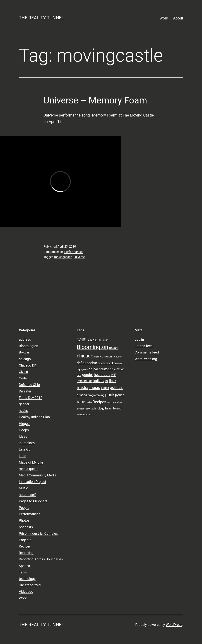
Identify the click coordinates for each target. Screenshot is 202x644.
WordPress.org (146, 359)
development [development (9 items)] (105, 363)
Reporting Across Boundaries (41, 559)
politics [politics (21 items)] (116, 387)
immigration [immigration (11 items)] (85, 381)
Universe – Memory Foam (95, 100)
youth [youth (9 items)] (89, 414)
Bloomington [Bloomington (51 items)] (93, 347)
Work (164, 18)
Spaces (24, 566)
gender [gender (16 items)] (88, 375)
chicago (25, 359)
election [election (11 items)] (119, 369)
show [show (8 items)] (120, 402)
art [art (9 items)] (101, 340)
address (25, 339)
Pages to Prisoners (33, 501)
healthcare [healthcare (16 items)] (102, 375)
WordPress (174, 625)
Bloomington (28, 346)
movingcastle (63, 257)
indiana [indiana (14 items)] (99, 381)
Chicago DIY (28, 365)
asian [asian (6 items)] (106, 340)
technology (27, 579)
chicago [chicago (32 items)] (85, 356)
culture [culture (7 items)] (119, 357)
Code (23, 378)
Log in (139, 339)
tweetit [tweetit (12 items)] (118, 408)
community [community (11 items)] (108, 357)
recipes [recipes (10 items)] (111, 402)
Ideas (23, 436)
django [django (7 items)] (84, 369)
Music (23, 488)
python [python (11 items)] (120, 395)
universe (79, 257)
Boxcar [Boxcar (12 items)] (114, 348)
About (178, 18)
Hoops (24, 430)
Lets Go (25, 449)
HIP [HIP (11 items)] (114, 375)
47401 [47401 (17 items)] (82, 339)
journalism (27, 443)
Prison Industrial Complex (38, 533)
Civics (23, 372)
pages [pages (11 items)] (105, 388)
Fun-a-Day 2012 (31, 398)
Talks (23, 572)
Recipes (25, 546)
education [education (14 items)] (106, 369)
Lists (23, 456)
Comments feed (147, 352)
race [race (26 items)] (81, 402)
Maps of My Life (31, 462)
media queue (29, 469)
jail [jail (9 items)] (107, 381)
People (24, 508)
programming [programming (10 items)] (96, 395)
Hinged (24, 424)
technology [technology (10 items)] (97, 409)
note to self (27, 495)
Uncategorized (30, 585)
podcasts (26, 527)
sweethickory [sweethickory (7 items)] (83, 409)
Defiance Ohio (29, 385)
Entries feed (144, 346)
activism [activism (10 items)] (93, 340)
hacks (23, 411)
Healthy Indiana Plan (34, 417)
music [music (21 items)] (95, 387)
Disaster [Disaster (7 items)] (118, 363)
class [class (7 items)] (97, 357)
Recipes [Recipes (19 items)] (99, 402)
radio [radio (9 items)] (89, 402)
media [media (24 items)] (83, 387)
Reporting (26, 553)
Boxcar (24, 352)
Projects (25, 540)
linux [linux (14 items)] (113, 381)
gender (24, 404)
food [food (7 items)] (79, 375)
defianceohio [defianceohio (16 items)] (87, 363)
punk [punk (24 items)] (110, 395)
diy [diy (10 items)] (79, 369)
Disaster (25, 391)
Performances (74, 252)
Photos (24, 520)
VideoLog (26, 592)
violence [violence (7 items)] (81, 415)
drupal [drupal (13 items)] (93, 369)
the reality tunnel (41, 18)
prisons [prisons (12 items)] (82, 395)
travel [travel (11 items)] (109, 409)
